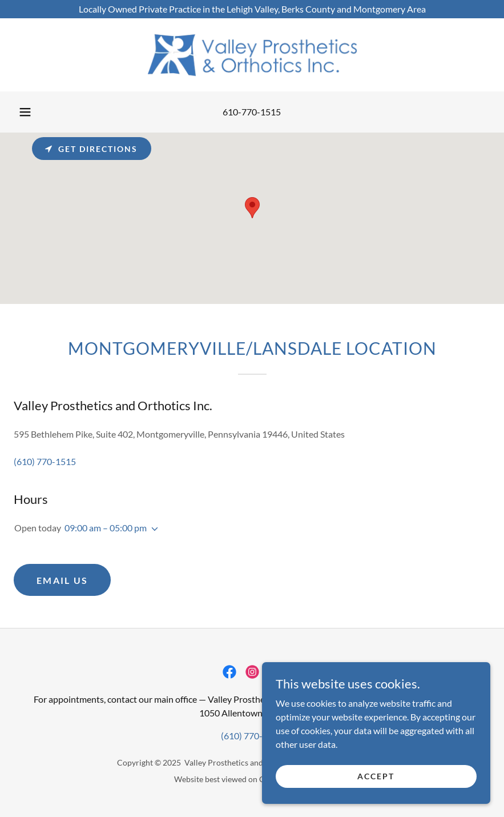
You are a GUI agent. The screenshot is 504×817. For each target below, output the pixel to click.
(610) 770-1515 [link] (45, 461)
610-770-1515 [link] (252, 112)
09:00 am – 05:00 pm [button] (106, 528)
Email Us (62, 580)
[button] (25, 112)
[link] (252, 55)
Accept (376, 776)
